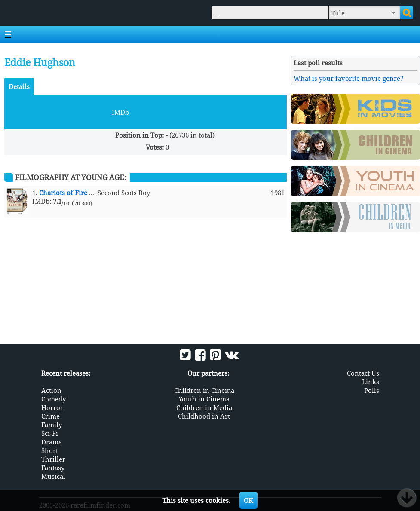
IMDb (120, 112)
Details (19, 86)
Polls (372, 390)
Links (371, 382)
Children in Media (204, 407)
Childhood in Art (204, 416)
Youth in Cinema (204, 399)
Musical (53, 476)
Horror (52, 407)
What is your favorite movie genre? (349, 78)
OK (248, 500)
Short (50, 450)
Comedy (54, 399)
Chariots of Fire (63, 193)
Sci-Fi (50, 433)
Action (51, 390)
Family (52, 425)
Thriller (53, 459)
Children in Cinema (204, 390)
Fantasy (53, 468)
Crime (51, 416)
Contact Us (363, 373)
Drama (52, 442)
